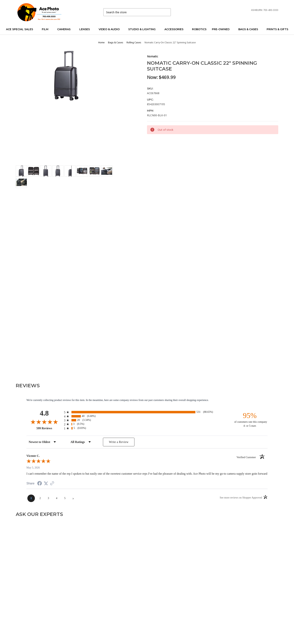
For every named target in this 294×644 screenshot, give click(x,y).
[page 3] (48, 498)
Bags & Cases (250, 29)
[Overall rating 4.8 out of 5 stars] (44, 422)
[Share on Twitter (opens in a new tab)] (46, 484)
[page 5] (65, 498)
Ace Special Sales (21, 29)
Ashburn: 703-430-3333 (265, 10)
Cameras (65, 29)
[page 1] (31, 498)
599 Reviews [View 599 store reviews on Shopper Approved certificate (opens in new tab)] (49, 428)
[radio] (147, 412)
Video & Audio (111, 29)
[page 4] (57, 498)
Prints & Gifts (277, 29)
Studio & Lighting (144, 29)
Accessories (175, 29)
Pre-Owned (222, 29)
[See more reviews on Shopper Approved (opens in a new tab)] (52, 484)
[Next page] (73, 498)
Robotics (199, 29)
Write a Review (119, 442)
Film (47, 29)
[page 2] (40, 498)
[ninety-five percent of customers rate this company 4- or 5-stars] (250, 419)
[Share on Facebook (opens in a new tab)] (40, 484)
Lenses (86, 29)
